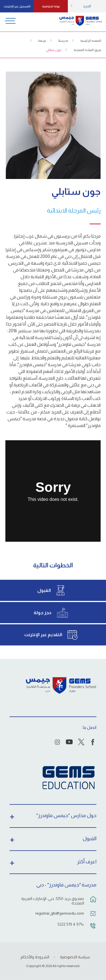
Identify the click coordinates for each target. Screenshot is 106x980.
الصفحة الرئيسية (91, 41)
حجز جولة (43, 613)
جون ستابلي (54, 50)
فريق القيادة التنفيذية (87, 50)
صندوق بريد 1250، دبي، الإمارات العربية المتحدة (53, 901)
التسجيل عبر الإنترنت (17, 6)
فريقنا (42, 41)
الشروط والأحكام (35, 957)
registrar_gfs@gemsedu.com (60, 913)
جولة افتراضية (51, 6)
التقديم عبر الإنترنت (43, 635)
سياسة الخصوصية (75, 957)
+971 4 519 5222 (71, 924)
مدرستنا (63, 41)
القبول (44, 590)
